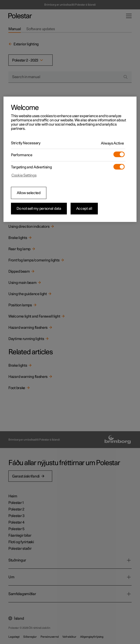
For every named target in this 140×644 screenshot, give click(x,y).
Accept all (84, 209)
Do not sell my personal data (39, 209)
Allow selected (29, 193)
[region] (70, 159)
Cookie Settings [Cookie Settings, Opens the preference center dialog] (24, 175)
